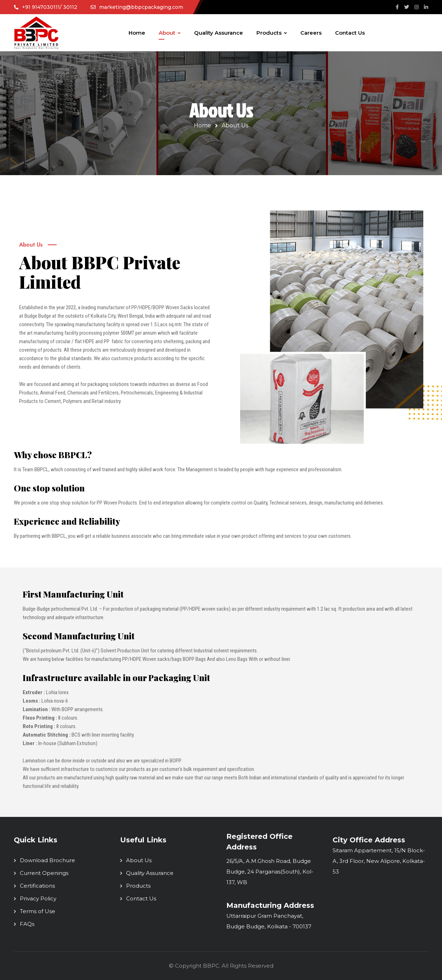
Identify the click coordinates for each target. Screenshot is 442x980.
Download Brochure (47, 860)
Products (138, 886)
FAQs (27, 924)
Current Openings (44, 873)
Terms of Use (38, 911)
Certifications (37, 886)
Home (202, 125)
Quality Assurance (150, 873)
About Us (139, 860)
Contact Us (141, 898)
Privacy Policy (38, 898)
